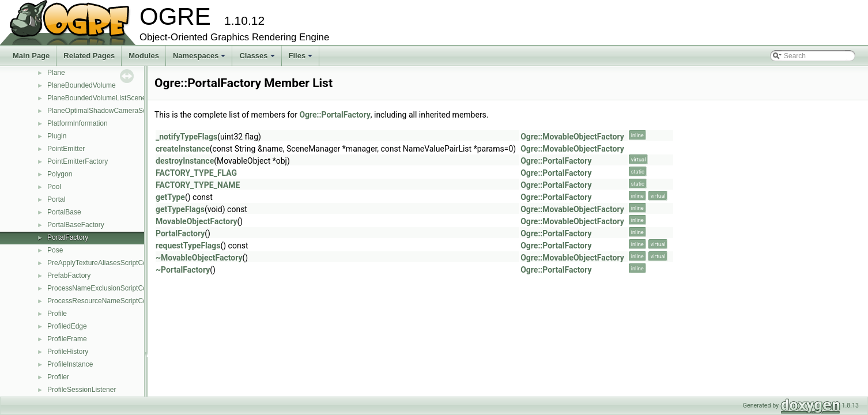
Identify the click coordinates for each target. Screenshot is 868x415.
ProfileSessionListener (82, 390)
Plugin (57, 136)
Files (302, 59)
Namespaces (200, 59)
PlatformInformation (78, 123)
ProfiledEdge (67, 326)
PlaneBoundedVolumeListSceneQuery (106, 98)
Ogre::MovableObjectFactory (572, 137)
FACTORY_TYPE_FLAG (196, 173)
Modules (144, 56)
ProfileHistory (68, 352)
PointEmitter (66, 149)
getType (170, 197)
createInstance (183, 149)
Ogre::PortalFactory (335, 115)
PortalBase (64, 212)
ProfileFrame (67, 339)
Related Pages (89, 56)
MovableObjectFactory (196, 221)
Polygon (60, 174)
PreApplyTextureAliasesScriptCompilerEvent (115, 263)
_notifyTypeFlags (186, 137)
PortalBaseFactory (76, 225)
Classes (258, 59)
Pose (55, 250)
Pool (54, 187)
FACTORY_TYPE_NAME (198, 185)
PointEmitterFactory (78, 161)
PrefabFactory (69, 276)
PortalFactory (68, 237)
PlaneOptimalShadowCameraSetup (102, 111)
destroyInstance (185, 161)
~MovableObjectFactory (199, 258)
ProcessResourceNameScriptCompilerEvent (115, 301)
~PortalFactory (183, 270)
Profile (57, 314)
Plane (56, 73)
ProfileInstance (70, 364)
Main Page (31, 56)
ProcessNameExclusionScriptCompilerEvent (115, 288)
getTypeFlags (180, 209)
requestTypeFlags (188, 246)
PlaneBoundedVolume (82, 85)
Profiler (58, 377)
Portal (56, 199)
